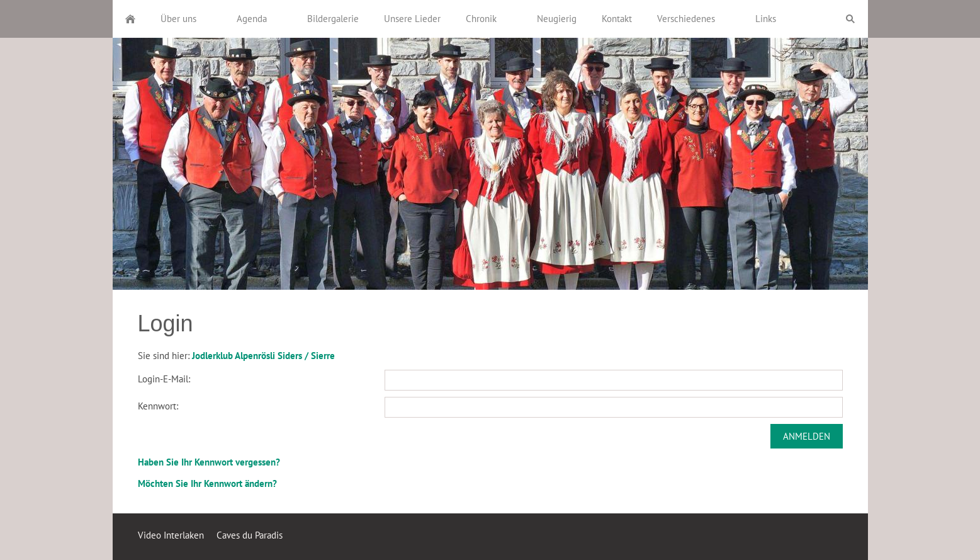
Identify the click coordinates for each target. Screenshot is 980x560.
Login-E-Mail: (164, 379)
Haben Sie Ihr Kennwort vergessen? (209, 462)
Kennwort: (158, 406)
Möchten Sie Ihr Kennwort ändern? (207, 483)
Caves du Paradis (250, 535)
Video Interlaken (171, 535)
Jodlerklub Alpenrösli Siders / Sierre (263, 356)
